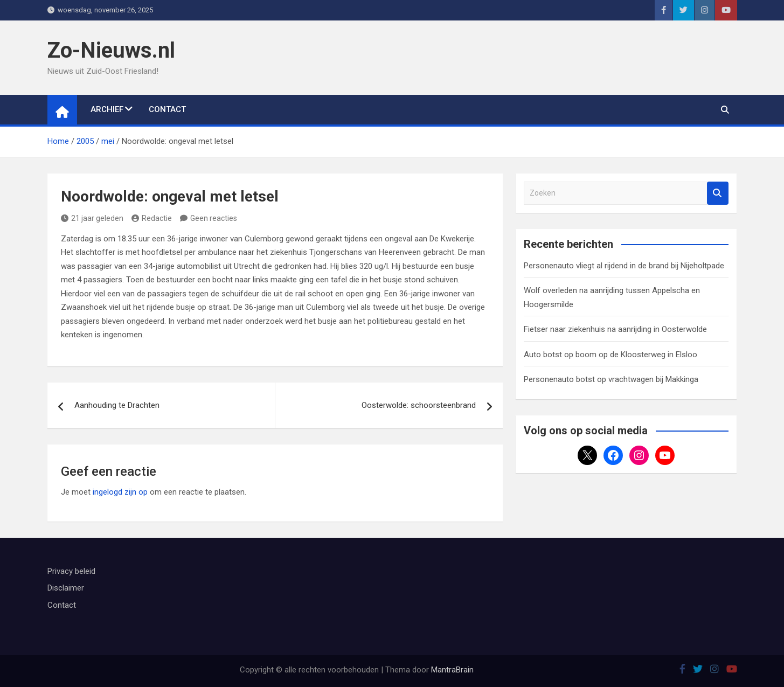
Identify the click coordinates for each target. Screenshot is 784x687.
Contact (167, 109)
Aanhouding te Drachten (117, 405)
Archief (107, 109)
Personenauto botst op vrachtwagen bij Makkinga (611, 379)
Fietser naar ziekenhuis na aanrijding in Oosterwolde (615, 329)
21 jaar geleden (92, 218)
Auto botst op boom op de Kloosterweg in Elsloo (610, 355)
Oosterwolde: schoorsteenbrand (419, 405)
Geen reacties (214, 218)
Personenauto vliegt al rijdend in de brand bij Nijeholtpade (624, 266)
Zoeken (718, 193)
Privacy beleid (71, 571)
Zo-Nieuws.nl (111, 50)
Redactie (152, 218)
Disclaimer (66, 588)
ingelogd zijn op (120, 492)
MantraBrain (452, 670)
